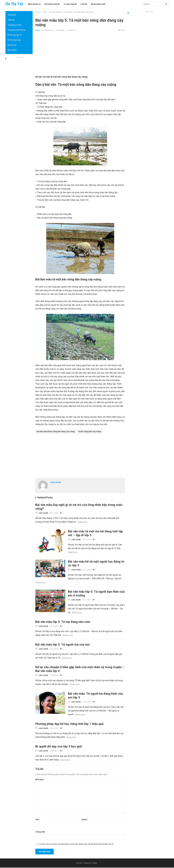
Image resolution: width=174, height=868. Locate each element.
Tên (38, 820)
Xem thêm (12, 50)
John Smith (48, 30)
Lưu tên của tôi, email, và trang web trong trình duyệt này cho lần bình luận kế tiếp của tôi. (76, 844)
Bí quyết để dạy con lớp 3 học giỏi (59, 747)
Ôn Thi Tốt (14, 4)
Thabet (94, 863)
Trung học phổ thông (16, 30)
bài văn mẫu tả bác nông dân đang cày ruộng (56, 431)
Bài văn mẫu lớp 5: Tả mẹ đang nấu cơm (63, 622)
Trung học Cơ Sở (14, 25)
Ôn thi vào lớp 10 (15, 35)
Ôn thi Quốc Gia (14, 40)
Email (85, 820)
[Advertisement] (19, 100)
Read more (83, 522)
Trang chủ (12, 15)
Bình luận (40, 780)
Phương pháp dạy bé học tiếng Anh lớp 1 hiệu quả (69, 724)
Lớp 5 (45, 12)
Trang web (40, 832)
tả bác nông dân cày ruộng (90, 431)
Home (38, 12)
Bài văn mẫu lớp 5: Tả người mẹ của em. (63, 645)
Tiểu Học (11, 20)
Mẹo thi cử (12, 45)
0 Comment (71, 30)
